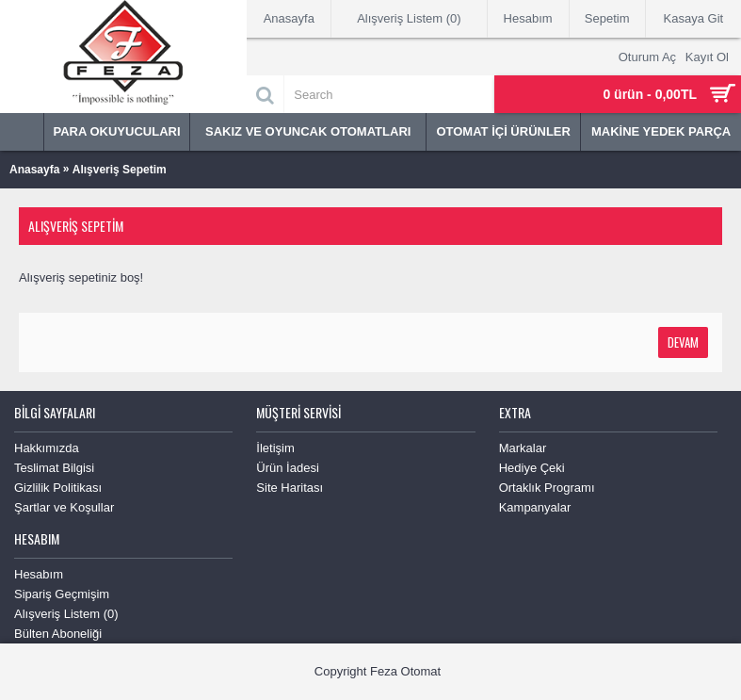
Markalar (523, 448)
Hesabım (39, 574)
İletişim (275, 448)
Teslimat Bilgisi (54, 468)
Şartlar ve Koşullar (64, 507)
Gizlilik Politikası (58, 488)
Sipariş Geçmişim (62, 594)
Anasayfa (34, 170)
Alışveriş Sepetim (120, 170)
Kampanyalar (535, 507)
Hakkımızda (47, 448)
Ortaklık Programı (547, 488)
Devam (683, 342)
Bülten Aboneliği (58, 634)
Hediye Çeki (532, 468)
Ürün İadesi (287, 468)
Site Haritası (290, 488)
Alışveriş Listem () (66, 614)
